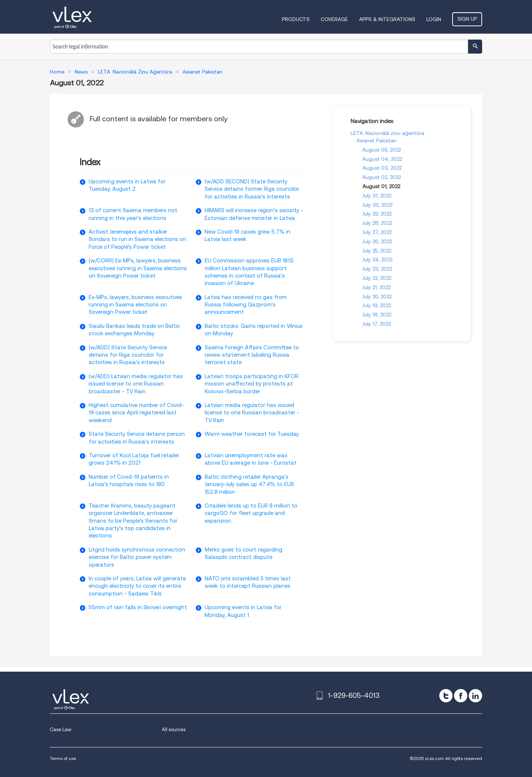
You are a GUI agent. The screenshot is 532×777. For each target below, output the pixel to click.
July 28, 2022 (377, 223)
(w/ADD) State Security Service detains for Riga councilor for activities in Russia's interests (128, 355)
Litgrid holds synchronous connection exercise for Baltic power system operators (137, 557)
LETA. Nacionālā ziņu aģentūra (387, 133)
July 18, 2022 (377, 315)
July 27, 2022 (377, 232)
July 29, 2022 (377, 214)
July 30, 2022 (377, 205)
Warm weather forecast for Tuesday (252, 434)
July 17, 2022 (377, 324)
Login (434, 19)
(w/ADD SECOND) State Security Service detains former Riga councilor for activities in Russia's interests (252, 189)
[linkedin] (475, 696)
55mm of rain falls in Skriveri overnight (138, 607)
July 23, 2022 (377, 269)
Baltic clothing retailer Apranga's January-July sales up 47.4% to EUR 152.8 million (249, 484)
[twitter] (446, 696)
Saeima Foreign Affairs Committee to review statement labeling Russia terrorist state (252, 355)
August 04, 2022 (382, 159)
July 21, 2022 (376, 287)
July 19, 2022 (377, 305)
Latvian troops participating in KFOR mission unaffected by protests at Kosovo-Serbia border (252, 384)
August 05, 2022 (382, 150)
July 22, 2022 (377, 278)
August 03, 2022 (382, 168)
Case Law (61, 730)
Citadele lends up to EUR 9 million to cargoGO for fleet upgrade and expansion (251, 513)
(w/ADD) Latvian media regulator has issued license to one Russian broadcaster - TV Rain (136, 384)
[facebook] (461, 696)
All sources (174, 730)
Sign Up (467, 19)
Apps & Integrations (387, 19)
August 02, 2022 (382, 177)
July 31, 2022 (377, 196)
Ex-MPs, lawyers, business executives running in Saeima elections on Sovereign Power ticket (135, 305)
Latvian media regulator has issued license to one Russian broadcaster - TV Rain (252, 413)
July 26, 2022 (377, 241)
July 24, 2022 (377, 259)
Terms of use (63, 758)
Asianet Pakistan (376, 140)
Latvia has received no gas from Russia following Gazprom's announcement (246, 305)
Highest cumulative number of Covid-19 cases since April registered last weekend (136, 413)
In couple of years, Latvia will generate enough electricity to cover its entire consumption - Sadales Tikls (137, 586)
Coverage (334, 19)
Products (296, 19)
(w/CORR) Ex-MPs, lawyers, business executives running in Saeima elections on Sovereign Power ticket (138, 268)
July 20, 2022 (377, 296)
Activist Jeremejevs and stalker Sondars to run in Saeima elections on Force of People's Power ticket (137, 239)
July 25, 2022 (377, 251)
